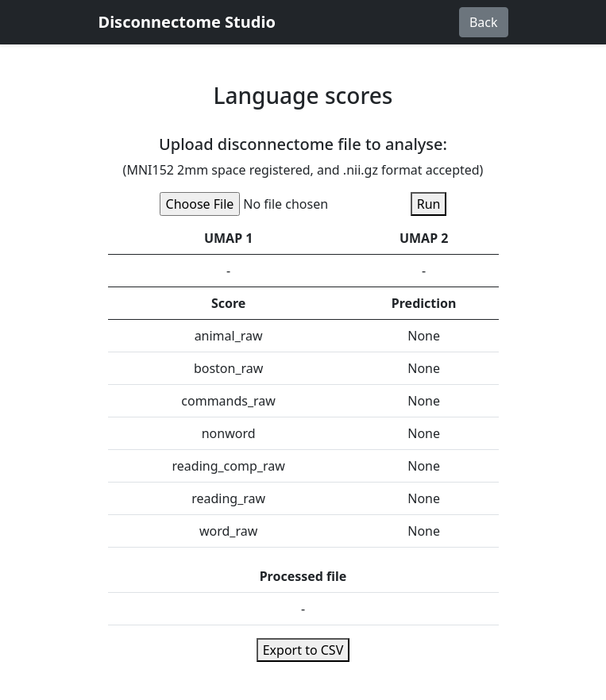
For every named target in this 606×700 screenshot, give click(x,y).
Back (484, 22)
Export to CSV (303, 650)
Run (429, 204)
